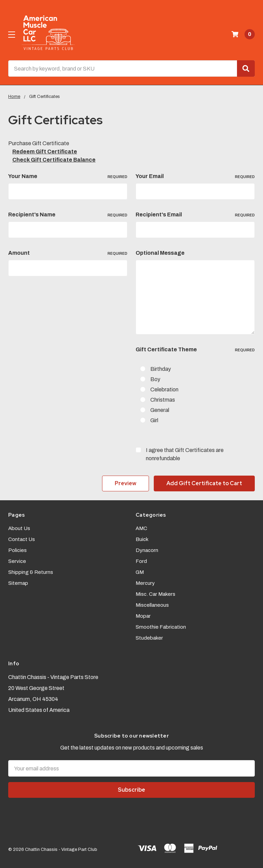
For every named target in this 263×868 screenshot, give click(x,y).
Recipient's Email (195, 215)
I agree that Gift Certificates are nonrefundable (185, 454)
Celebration (164, 389)
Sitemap (18, 582)
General (160, 410)
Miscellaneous (152, 604)
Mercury (145, 582)
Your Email (195, 176)
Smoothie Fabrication (161, 626)
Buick (142, 539)
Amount (68, 253)
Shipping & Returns (31, 571)
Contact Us (22, 539)
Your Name (68, 176)
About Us (19, 528)
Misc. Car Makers (155, 593)
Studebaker (149, 637)
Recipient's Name (68, 215)
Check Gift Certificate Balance (54, 160)
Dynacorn (147, 550)
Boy (155, 379)
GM (140, 571)
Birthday (161, 369)
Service (17, 561)
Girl (154, 420)
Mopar (143, 615)
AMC (141, 528)
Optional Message (160, 253)
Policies (17, 550)
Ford (141, 561)
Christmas (163, 400)
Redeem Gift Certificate (45, 152)
